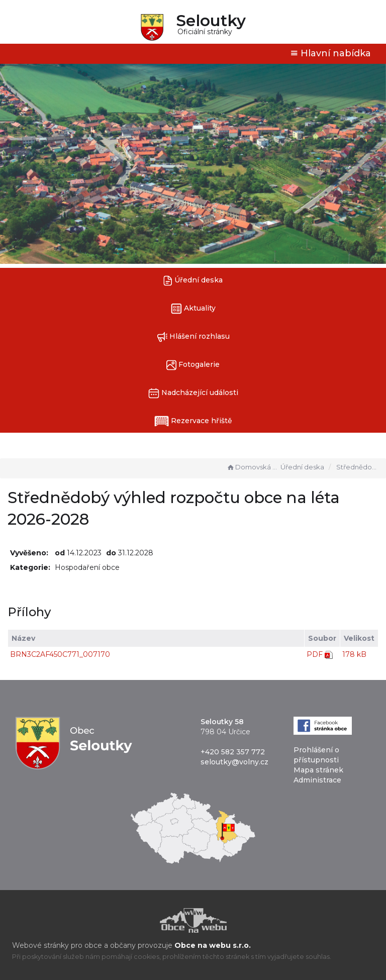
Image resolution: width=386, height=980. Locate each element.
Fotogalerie (193, 365)
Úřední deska (193, 281)
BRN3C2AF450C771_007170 (60, 654)
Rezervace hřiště (193, 421)
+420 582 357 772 (233, 752)
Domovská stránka (252, 467)
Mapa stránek (318, 770)
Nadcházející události (193, 393)
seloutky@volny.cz (234, 762)
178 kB (354, 654)
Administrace (317, 780)
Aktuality (193, 309)
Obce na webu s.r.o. (213, 945)
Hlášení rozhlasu (193, 337)
